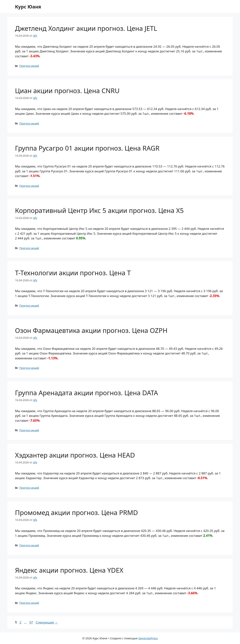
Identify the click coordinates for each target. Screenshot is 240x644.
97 (31, 622)
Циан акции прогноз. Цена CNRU (67, 91)
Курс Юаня (28, 7)
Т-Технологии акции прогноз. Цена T (73, 273)
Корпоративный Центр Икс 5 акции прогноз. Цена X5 (99, 210)
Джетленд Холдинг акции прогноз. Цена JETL (86, 28)
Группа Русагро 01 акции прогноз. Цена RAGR (87, 148)
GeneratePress (148, 638)
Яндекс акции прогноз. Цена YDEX (69, 570)
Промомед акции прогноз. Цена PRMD (76, 512)
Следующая (47, 622)
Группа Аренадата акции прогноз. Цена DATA (87, 393)
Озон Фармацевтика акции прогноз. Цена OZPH (91, 330)
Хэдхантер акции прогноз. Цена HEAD (75, 455)
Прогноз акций (29, 66)
